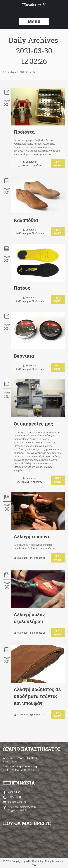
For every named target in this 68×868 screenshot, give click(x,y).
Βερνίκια (24, 356)
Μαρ (7, 101)
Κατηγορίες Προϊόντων (31, 233)
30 (7, 104)
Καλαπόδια (26, 220)
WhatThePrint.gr (35, 861)
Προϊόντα (24, 132)
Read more (58, 164)
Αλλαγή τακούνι (31, 537)
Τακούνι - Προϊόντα (31, 166)
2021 (13, 72)
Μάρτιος (24, 72)
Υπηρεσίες (39, 558)
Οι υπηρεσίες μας (33, 424)
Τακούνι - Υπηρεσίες (31, 482)
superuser (31, 162)
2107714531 (12, 797)
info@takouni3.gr (15, 802)
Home (5, 72)
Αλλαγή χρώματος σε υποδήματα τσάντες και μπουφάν (37, 696)
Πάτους (22, 288)
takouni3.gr (11, 792)
